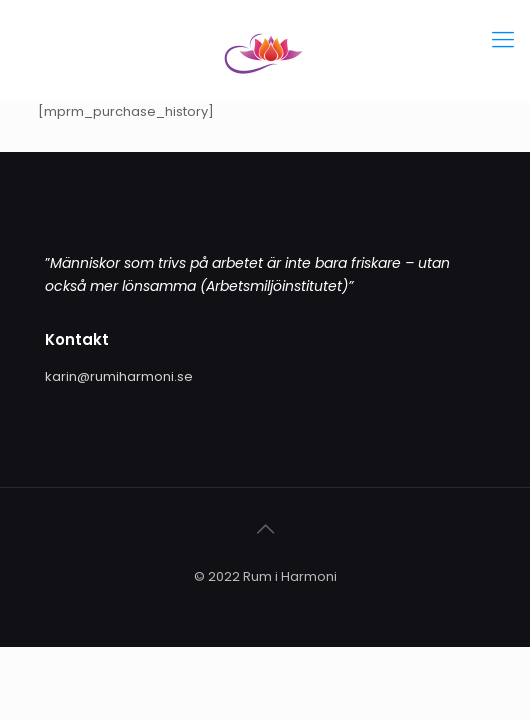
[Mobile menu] (503, 40)
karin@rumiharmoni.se (119, 376)
